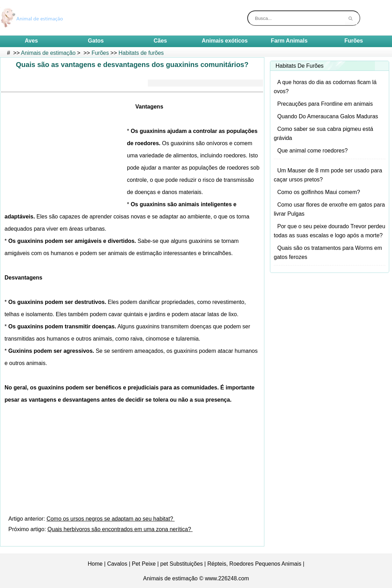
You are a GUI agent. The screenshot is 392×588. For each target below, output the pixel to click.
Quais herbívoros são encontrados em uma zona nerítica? (120, 529)
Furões (353, 41)
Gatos (96, 41)
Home (95, 564)
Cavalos (117, 564)
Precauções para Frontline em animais (325, 104)
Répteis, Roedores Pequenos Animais (254, 564)
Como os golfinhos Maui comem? (319, 192)
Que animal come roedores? (312, 151)
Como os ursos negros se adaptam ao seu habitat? (110, 519)
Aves (31, 41)
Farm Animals (289, 41)
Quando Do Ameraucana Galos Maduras (328, 116)
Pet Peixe (144, 564)
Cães (160, 41)
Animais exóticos (225, 41)
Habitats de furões (141, 53)
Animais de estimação (48, 53)
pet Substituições (182, 564)
